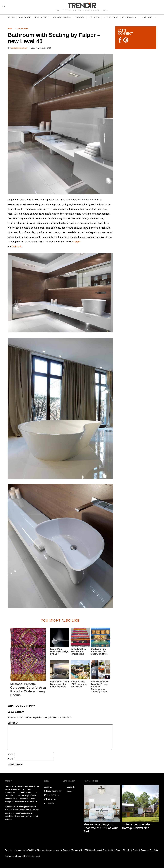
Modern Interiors (63, 18)
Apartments (25, 18)
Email (11, 759)
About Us (48, 787)
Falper (77, 242)
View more (148, 18)
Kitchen (11, 18)
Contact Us (49, 803)
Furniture (81, 18)
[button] (60, 124)
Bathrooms (95, 18)
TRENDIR (82, 5)
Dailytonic (17, 246)
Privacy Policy (50, 799)
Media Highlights (51, 795)
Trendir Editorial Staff (19, 48)
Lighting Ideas (112, 18)
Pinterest (68, 791)
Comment (13, 723)
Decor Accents (131, 18)
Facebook (69, 787)
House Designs (42, 18)
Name (11, 754)
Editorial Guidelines (53, 791)
